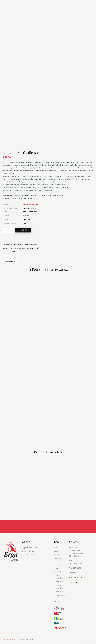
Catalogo (57, 561)
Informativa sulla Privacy (30, 557)
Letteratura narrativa (32, 245)
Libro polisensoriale (17, 245)
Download (58, 557)
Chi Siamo (58, 604)
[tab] (13, 262)
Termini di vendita (28, 554)
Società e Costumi (13, 248)
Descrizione (13, 262)
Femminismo (31, 248)
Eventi (56, 554)
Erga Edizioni (7, 641)
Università (58, 574)
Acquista (25, 230)
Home (56, 550)
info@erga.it (73, 575)
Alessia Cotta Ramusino (31, 204)
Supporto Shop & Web (29, 550)
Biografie (40, 248)
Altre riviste (60, 584)
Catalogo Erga (61, 564)
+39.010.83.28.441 (77, 580)
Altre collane (60, 594)
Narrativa (23, 248)
